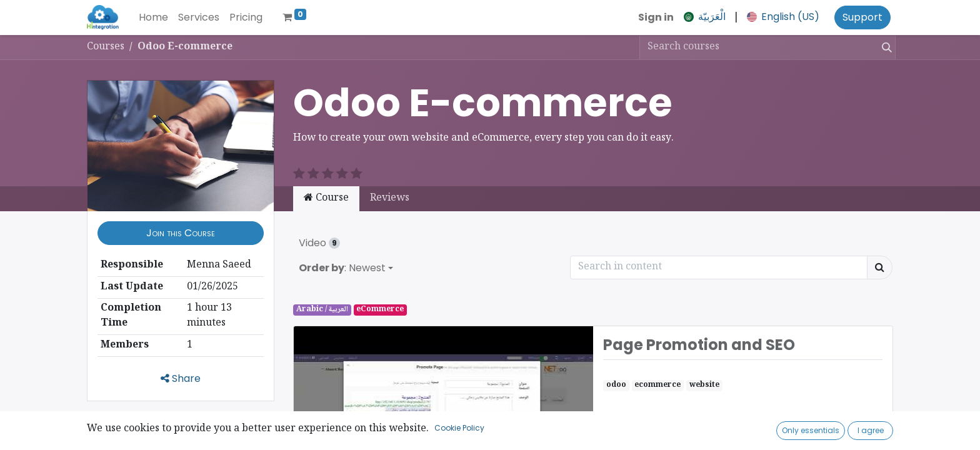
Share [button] (181, 378)
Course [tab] (326, 198)
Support (862, 17)
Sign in (656, 17)
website (704, 386)
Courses (106, 47)
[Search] (884, 47)
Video (319, 243)
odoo (616, 386)
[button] (181, 233)
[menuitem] (153, 17)
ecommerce (657, 386)
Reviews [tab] (390, 198)
